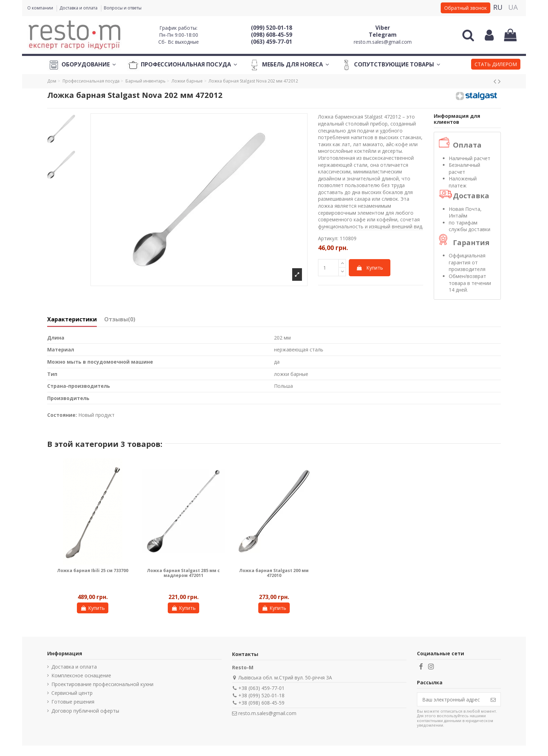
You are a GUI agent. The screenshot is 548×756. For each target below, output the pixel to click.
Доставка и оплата (79, 8)
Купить (370, 268)
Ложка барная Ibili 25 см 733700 (93, 570)
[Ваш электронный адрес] (452, 699)
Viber (383, 28)
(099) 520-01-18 (272, 28)
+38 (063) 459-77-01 (261, 688)
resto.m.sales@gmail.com (383, 42)
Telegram (383, 35)
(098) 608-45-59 (272, 35)
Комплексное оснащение (81, 675)
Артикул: (328, 238)
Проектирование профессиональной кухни (102, 684)
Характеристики (72, 320)
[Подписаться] (493, 699)
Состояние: (62, 415)
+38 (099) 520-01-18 (261, 695)
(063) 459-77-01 (272, 42)
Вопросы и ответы (123, 8)
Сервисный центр (72, 693)
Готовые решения (73, 702)
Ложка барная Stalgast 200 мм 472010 (274, 573)
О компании (41, 8)
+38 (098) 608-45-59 (261, 703)
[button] (496, 65)
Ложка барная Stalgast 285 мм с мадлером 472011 (183, 573)
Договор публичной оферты (85, 711)
